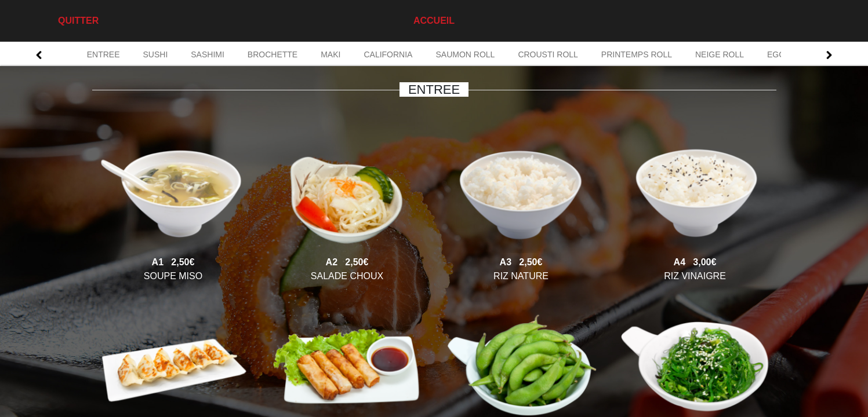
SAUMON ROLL (465, 54)
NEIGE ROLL (720, 54)
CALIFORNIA (388, 54)
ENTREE (103, 54)
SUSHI (155, 54)
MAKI (331, 54)
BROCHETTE (273, 54)
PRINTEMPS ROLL (637, 54)
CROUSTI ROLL (548, 54)
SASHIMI (208, 54)
